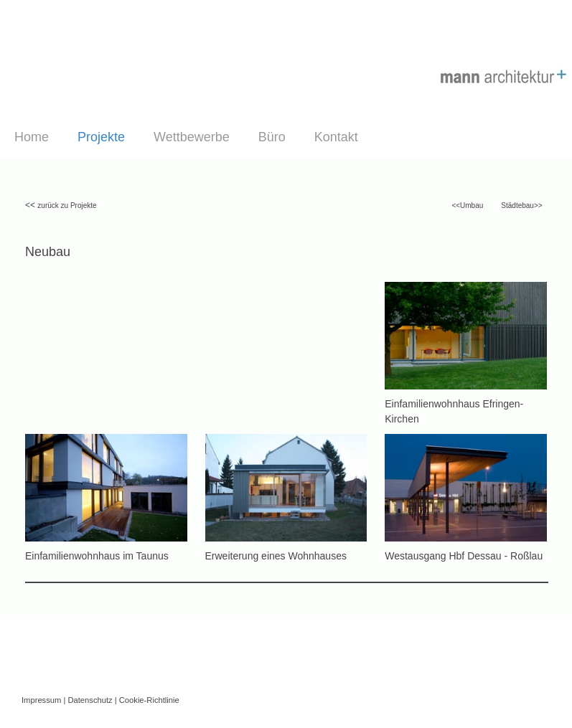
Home (32, 137)
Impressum (41, 700)
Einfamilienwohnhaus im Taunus (97, 556)
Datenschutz (90, 700)
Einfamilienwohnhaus (432, 404)
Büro (272, 137)
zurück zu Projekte (67, 205)
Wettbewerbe (192, 137)
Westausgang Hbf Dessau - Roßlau (464, 556)
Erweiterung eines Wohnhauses (276, 556)
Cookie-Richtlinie (149, 700)
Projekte (101, 137)
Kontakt (336, 137)
